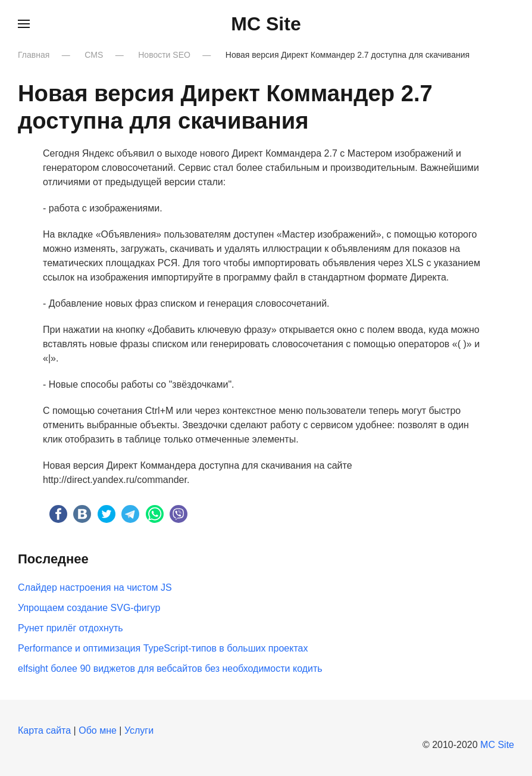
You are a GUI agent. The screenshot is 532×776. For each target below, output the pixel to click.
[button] (24, 24)
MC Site (497, 745)
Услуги (139, 730)
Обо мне (98, 730)
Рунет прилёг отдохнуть (71, 628)
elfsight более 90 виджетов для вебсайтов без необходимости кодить (170, 669)
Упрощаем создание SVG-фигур (89, 608)
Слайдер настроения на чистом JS (95, 588)
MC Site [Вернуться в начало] (266, 24)
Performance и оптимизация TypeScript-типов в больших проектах (163, 648)
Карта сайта (44, 730)
